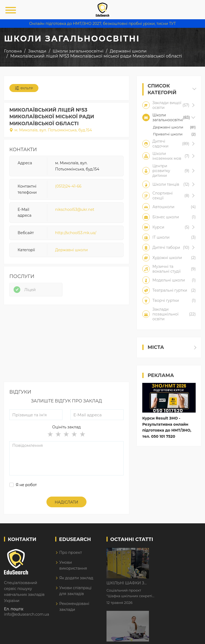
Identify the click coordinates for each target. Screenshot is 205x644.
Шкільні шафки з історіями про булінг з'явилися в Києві (176, 552)
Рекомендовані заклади (74, 607)
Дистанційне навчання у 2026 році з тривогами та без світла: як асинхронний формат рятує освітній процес (176, 586)
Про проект (71, 552)
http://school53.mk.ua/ (76, 233)
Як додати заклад (76, 578)
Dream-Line (190, 636)
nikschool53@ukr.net (75, 209)
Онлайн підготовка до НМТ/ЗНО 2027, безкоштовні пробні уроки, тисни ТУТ (102, 24)
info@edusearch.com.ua (27, 614)
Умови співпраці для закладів (75, 591)
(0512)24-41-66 (68, 186)
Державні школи (72, 250)
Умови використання (73, 565)
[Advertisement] (66, 345)
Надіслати (66, 502)
